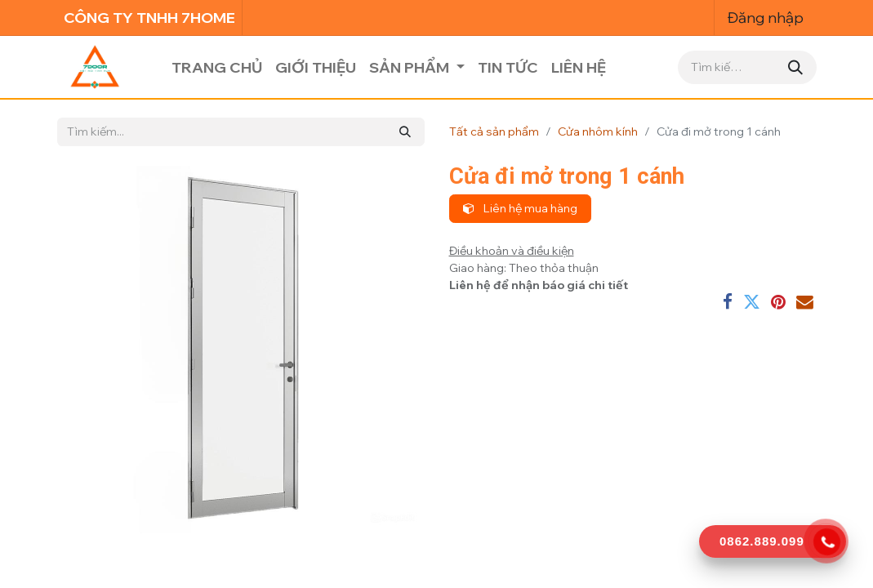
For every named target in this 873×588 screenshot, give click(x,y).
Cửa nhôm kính (598, 131)
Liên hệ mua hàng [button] (520, 208)
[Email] (805, 303)
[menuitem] (217, 67)
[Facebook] (728, 303)
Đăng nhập (766, 18)
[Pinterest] (778, 303)
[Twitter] (752, 303)
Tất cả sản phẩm (494, 131)
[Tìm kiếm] (795, 67)
